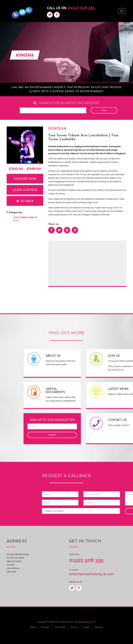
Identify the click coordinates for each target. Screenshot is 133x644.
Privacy (75, 627)
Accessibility (61, 627)
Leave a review (25, 190)
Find (104, 110)
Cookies (87, 627)
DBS (94, 622)
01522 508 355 (81, 8)
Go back (25, 201)
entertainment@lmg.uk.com (91, 574)
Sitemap (99, 627)
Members (45, 627)
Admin (33, 627)
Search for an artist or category (66, 103)
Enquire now (25, 179)
